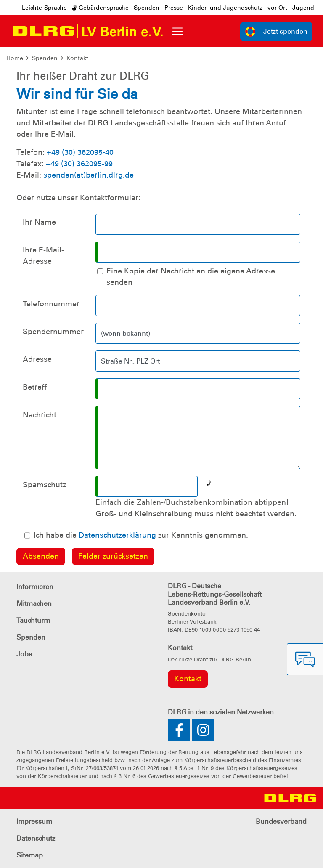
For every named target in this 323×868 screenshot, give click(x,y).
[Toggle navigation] (177, 31)
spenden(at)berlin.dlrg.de (89, 175)
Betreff (35, 387)
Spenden (147, 8)
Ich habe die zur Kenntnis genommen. (141, 535)
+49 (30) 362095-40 (80, 152)
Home (15, 58)
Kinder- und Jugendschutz (225, 8)
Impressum (34, 822)
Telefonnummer (51, 304)
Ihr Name (39, 222)
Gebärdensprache (100, 8)
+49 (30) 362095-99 (79, 164)
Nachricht (40, 415)
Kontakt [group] (188, 679)
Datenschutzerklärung (117, 535)
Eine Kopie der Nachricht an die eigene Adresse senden (191, 277)
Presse (174, 8)
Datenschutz (36, 838)
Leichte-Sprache (44, 8)
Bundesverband (281, 822)
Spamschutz (44, 485)
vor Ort (277, 8)
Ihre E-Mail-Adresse (43, 256)
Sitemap (30, 855)
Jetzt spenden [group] (276, 32)
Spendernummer (53, 332)
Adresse (37, 359)
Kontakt (77, 58)
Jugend (303, 8)
